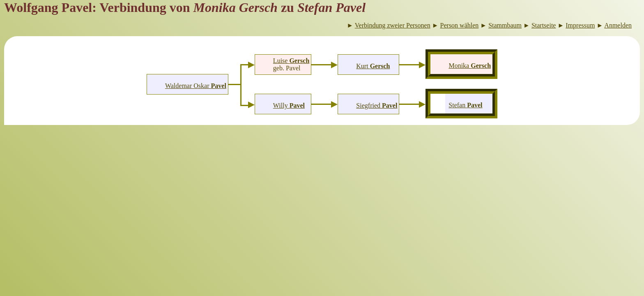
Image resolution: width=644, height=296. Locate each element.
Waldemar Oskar (196, 86)
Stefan (465, 105)
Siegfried (377, 105)
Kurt (373, 66)
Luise (291, 61)
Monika (470, 66)
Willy (289, 105)
